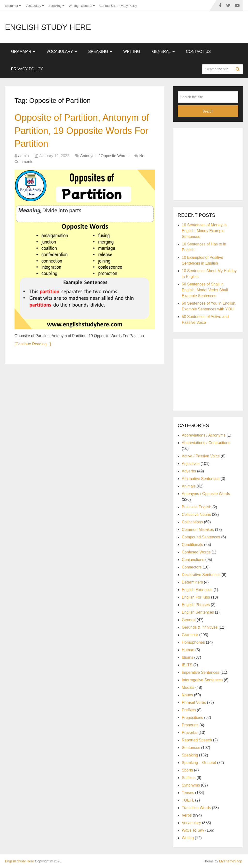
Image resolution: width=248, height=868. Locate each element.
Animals (189, 486)
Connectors (192, 567)
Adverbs (189, 471)
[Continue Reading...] (33, 344)
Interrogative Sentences (202, 680)
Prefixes (189, 710)
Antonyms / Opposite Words (104, 156)
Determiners (192, 582)
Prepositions (193, 718)
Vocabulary (33, 6)
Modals (188, 687)
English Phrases (196, 605)
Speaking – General (199, 763)
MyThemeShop (231, 861)
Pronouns (190, 725)
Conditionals (193, 545)
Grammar (12, 6)
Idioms (188, 657)
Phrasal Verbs (194, 702)
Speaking (55, 6)
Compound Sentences (201, 537)
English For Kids (196, 597)
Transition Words (196, 808)
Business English (197, 507)
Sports (187, 770)
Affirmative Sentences (201, 479)
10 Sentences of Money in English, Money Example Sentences (204, 231)
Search (238, 69)
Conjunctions (193, 560)
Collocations (192, 522)
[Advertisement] (213, 163)
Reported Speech (197, 740)
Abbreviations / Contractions (206, 443)
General (86, 6)
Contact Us (107, 6)
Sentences (191, 748)
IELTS (187, 665)
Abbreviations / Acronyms (204, 435)
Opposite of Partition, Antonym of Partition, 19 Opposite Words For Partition (82, 130)
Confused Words (196, 552)
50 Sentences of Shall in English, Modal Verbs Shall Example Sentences (205, 290)
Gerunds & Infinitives (200, 627)
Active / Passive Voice (201, 456)
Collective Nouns (196, 515)
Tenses (188, 793)
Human (188, 650)
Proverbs (190, 733)
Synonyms (191, 785)
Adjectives (191, 464)
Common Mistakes (198, 530)
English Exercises (197, 590)
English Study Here (48, 27)
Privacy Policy (127, 6)
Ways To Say (193, 830)
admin (23, 156)
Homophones (193, 642)
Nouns (187, 695)
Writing (74, 6)
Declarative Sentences (201, 575)
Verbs (187, 815)
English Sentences (198, 612)
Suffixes (189, 778)
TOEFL (188, 800)
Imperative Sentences (201, 672)
